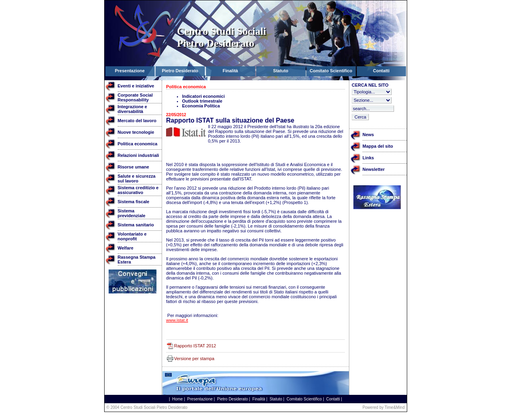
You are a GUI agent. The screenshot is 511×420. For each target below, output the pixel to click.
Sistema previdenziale (132, 213)
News (368, 135)
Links (368, 158)
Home (177, 399)
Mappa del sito (378, 146)
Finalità (259, 399)
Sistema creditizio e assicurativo (138, 190)
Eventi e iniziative (136, 86)
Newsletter (374, 169)
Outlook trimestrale (202, 101)
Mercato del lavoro (137, 121)
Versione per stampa (194, 359)
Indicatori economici (203, 96)
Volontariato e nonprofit (132, 236)
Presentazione (200, 399)
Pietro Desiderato (233, 399)
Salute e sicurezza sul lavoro (137, 178)
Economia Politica (201, 106)
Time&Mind (394, 407)
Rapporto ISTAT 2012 (195, 346)
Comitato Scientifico (304, 399)
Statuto (276, 399)
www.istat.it (177, 320)
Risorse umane (134, 167)
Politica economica (138, 144)
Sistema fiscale (134, 202)
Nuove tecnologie (136, 132)
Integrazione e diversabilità (133, 109)
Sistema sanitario (136, 225)
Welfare (126, 248)
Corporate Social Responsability (135, 97)
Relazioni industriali (139, 155)
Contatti (333, 399)
